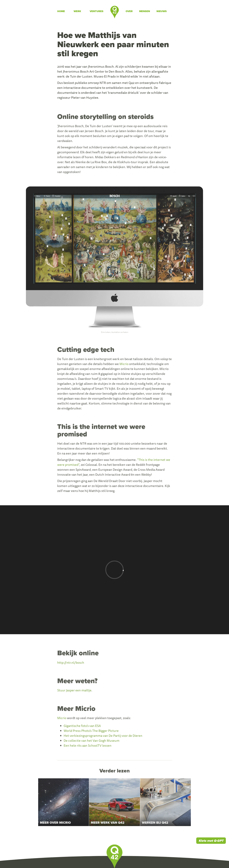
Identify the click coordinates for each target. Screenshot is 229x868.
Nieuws (162, 11)
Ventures (97, 11)
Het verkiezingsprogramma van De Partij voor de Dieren (103, 738)
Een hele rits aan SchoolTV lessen (88, 747)
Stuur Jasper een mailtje (74, 692)
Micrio (124, 366)
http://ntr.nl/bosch (71, 664)
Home (61, 11)
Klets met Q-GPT (211, 841)
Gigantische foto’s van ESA (82, 728)
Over (129, 11)
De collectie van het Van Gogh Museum (92, 742)
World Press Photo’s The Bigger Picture (91, 733)
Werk (77, 11)
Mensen (145, 11)
